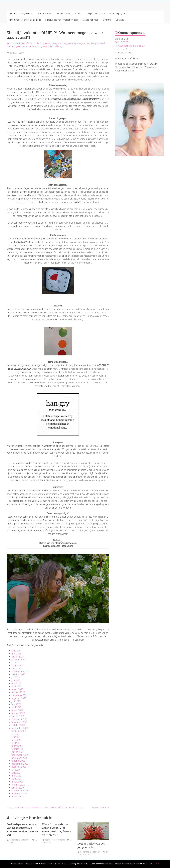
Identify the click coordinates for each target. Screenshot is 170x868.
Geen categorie (53, 43)
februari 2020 (18, 785)
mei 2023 (16, 683)
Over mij (107, 20)
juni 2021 (16, 737)
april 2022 (16, 707)
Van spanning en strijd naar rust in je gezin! (106, 14)
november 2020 (20, 758)
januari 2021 (18, 752)
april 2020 (16, 779)
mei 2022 (16, 704)
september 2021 (20, 728)
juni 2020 (16, 773)
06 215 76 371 (122, 42)
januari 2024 (18, 669)
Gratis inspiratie (91, 20)
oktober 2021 (18, 725)
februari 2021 (18, 749)
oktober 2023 (18, 674)
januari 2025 (18, 657)
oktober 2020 (18, 761)
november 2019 (20, 794)
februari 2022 (18, 713)
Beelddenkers (44, 14)
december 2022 (20, 695)
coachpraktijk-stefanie (21, 43)
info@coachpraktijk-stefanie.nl (130, 46)
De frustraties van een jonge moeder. (91, 845)
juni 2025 (16, 651)
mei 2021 (16, 740)
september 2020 (20, 764)
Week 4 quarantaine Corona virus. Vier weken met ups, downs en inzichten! (57, 830)
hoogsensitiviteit (45, 46)
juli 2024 (16, 663)
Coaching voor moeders (68, 14)
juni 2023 (16, 680)
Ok (158, 863)
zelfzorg (58, 46)
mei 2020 (16, 776)
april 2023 (16, 686)
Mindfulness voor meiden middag (62, 20)
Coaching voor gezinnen (21, 14)
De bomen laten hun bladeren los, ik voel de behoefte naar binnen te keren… (46, 807)
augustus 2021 (19, 731)
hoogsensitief (83, 43)
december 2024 (20, 660)
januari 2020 (18, 788)
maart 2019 (17, 797)
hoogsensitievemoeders (24, 46)
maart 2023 (17, 689)
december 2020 (20, 755)
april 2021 (16, 743)
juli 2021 (16, 734)
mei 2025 (16, 654)
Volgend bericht (100, 807)
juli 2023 (16, 677)
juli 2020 (16, 770)
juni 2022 (16, 701)
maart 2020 (17, 782)
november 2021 (20, 722)
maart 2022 (17, 710)
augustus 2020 (19, 767)
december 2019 (20, 791)
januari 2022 (18, 716)
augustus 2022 (19, 698)
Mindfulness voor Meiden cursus (25, 20)
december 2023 (20, 672)
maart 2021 (17, 746)
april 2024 (16, 666)
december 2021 (20, 719)
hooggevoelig (69, 43)
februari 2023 (18, 692)
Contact (120, 20)
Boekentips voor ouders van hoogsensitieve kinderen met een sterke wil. (22, 830)
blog (42, 43)
